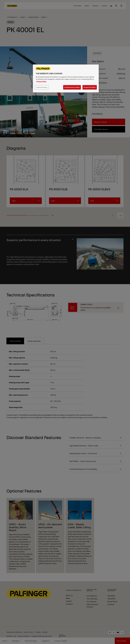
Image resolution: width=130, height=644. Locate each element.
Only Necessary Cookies (72, 87)
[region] (66, 78)
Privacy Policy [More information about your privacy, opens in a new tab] (41, 81)
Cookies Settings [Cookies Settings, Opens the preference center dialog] (42, 87)
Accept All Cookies (90, 87)
